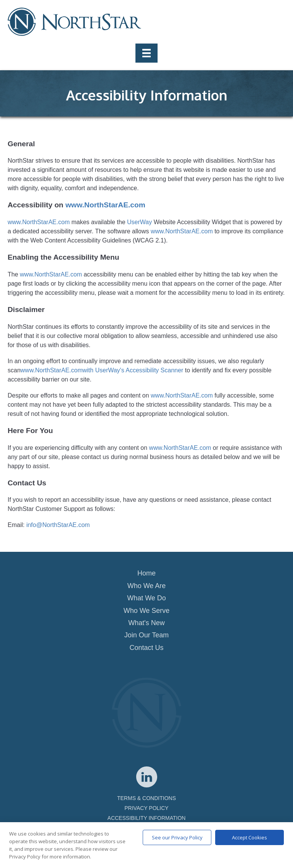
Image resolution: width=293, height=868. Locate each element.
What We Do (146, 598)
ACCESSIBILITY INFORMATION (147, 818)
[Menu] (146, 53)
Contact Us (146, 648)
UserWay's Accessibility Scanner (139, 370)
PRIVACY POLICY (146, 808)
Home (146, 573)
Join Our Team (147, 635)
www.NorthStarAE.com (105, 205)
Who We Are (147, 586)
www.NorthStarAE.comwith (57, 370)
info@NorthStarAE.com (58, 525)
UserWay (139, 222)
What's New (146, 623)
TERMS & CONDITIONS (146, 798)
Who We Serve (147, 611)
